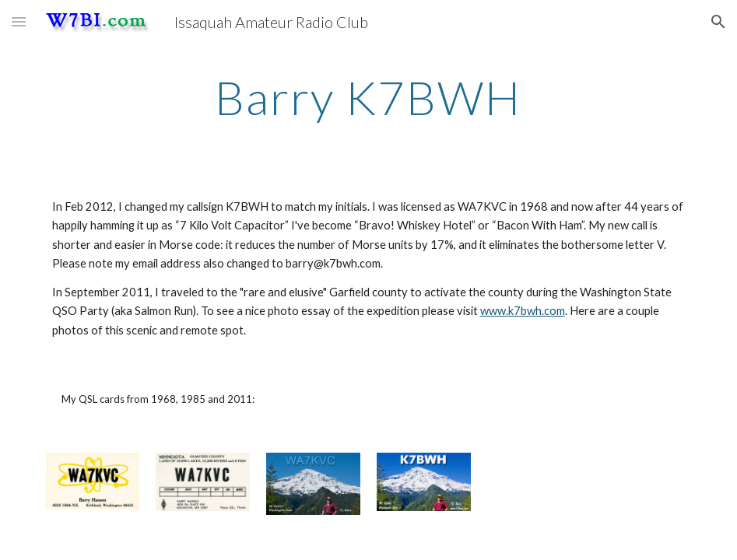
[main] (368, 97)
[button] (19, 21)
